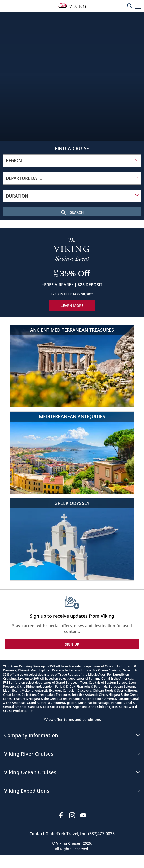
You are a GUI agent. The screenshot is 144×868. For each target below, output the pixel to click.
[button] (138, 6)
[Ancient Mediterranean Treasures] (72, 366)
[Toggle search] (129, 6)
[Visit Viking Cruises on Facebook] (61, 815)
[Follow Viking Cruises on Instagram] (72, 815)
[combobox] (72, 161)
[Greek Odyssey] (72, 539)
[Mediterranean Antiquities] (72, 453)
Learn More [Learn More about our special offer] (72, 305)
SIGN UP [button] (72, 644)
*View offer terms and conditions (72, 719)
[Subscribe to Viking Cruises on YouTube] (83, 815)
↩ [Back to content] (32, 711)
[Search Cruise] (72, 212)
